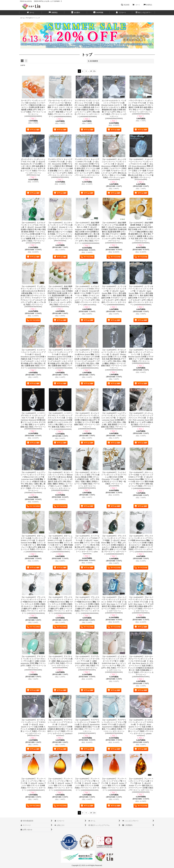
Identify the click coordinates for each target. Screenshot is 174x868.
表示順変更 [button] (93, 61)
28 (91, 71)
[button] (125, 5)
